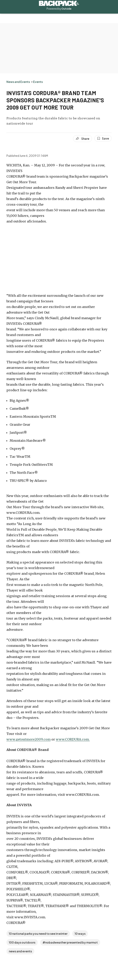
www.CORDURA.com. (73, 739)
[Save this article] (103, 138)
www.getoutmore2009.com (28, 739)
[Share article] (82, 139)
